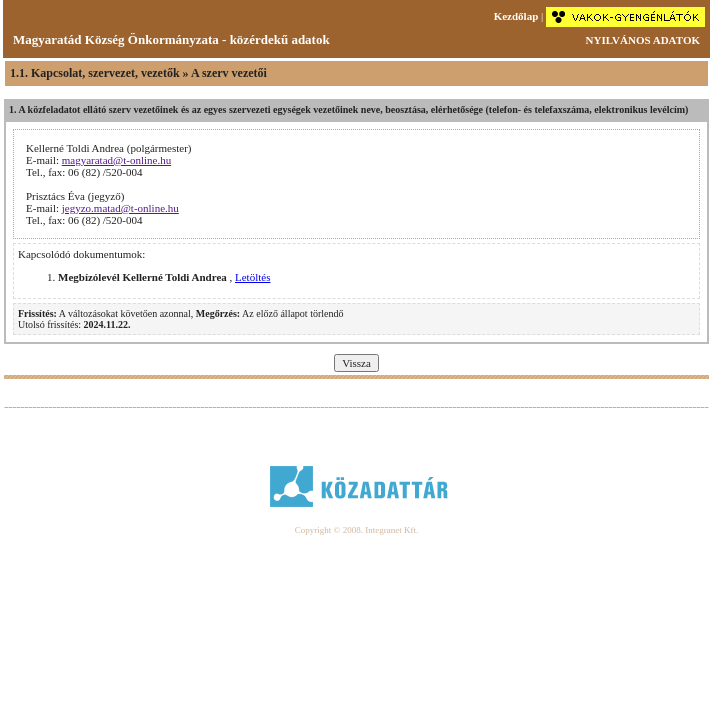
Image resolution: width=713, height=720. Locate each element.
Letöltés (252, 277)
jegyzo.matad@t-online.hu (120, 208)
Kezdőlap (516, 16)
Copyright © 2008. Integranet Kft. (356, 530)
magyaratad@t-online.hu (116, 160)
